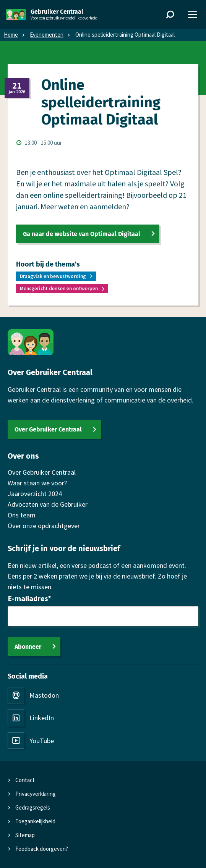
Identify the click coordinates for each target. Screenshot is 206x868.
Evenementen (47, 35)
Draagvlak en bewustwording (53, 276)
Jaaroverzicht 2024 (35, 494)
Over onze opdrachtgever (44, 526)
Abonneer (28, 647)
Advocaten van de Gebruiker (48, 504)
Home (11, 35)
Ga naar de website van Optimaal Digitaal (82, 234)
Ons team (22, 515)
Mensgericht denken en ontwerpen (59, 289)
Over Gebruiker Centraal (48, 429)
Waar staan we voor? (37, 483)
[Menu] (193, 15)
